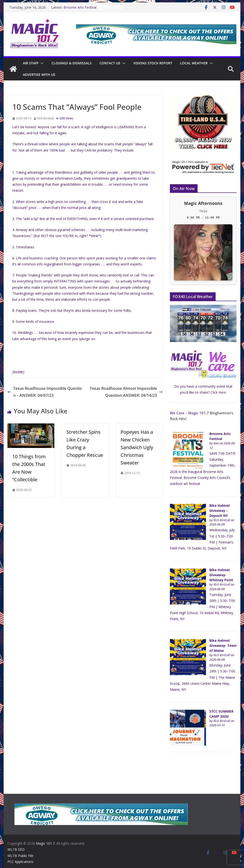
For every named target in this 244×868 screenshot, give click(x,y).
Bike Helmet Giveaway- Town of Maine (222, 645)
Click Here (218, 392)
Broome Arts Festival (80, 7)
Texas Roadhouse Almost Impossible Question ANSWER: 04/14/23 (126, 392)
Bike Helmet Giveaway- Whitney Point (221, 575)
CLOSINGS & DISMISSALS (72, 63)
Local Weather (193, 63)
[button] (41, 63)
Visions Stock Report (152, 63)
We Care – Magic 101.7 (189, 413)
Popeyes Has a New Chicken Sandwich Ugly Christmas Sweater (137, 447)
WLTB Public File (20, 856)
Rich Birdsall (46, 118)
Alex (216, 443)
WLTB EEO (16, 849)
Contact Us (110, 63)
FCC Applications (20, 862)
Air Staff (31, 63)
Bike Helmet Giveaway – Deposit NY (220, 510)
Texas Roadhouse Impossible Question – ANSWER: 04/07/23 (45, 392)
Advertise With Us (39, 75)
